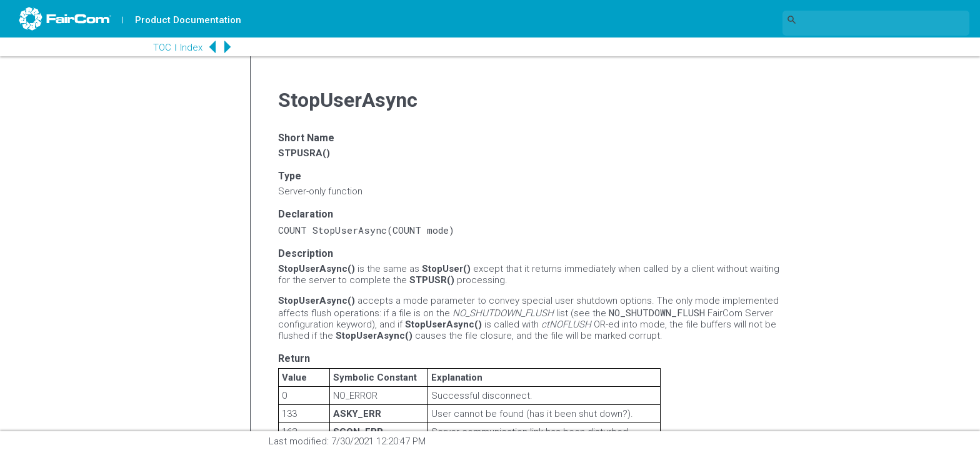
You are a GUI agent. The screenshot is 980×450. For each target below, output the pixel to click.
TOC (162, 47)
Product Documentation (188, 20)
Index (191, 47)
